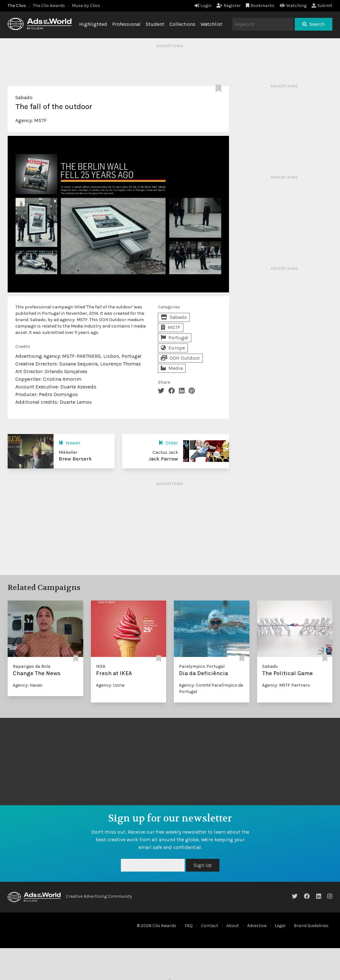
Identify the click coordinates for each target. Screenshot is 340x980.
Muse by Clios (86, 6)
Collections (182, 24)
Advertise (257, 926)
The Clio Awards (49, 6)
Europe (173, 348)
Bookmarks (260, 6)
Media (172, 368)
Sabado (24, 97)
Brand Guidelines (311, 926)
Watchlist (211, 24)
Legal (280, 926)
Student (155, 24)
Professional (126, 24)
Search (314, 24)
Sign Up (203, 865)
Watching (293, 6)
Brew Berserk (75, 459)
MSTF (41, 120)
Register (229, 6)
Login (203, 6)
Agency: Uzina (110, 685)
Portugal (175, 338)
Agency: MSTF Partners (286, 685)
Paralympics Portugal (202, 666)
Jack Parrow (163, 459)
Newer (70, 443)
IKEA (101, 666)
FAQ (189, 926)
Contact (210, 926)
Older (168, 443)
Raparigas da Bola (32, 666)
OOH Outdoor (180, 358)
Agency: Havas (28, 685)
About (233, 926)
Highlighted (93, 24)
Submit (322, 6)
